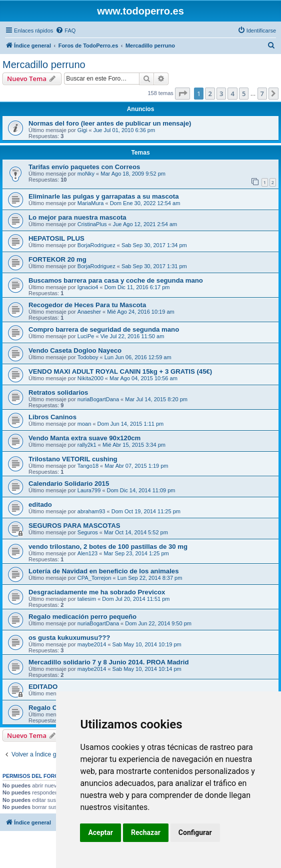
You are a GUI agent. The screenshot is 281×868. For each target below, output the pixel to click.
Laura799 (89, 490)
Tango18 (88, 466)
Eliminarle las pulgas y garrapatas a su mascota (104, 196)
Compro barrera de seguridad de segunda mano (104, 329)
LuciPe (86, 336)
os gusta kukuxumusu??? (69, 638)
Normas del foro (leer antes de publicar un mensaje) (110, 123)
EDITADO (43, 687)
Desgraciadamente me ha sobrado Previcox (97, 592)
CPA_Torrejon (94, 578)
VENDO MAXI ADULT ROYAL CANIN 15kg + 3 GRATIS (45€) (120, 371)
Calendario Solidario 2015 (69, 484)
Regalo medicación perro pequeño (82, 617)
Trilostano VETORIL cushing (73, 459)
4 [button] (232, 94)
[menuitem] (65, 31)
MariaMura (91, 203)
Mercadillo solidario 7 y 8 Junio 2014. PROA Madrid (109, 662)
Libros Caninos (52, 417)
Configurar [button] (195, 832)
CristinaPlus (92, 224)
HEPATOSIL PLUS (56, 238)
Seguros (88, 532)
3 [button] (221, 94)
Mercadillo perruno (44, 65)
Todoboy (88, 357)
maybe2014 (92, 644)
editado (40, 505)
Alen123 (87, 553)
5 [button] (244, 94)
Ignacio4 (88, 287)
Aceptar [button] (100, 832)
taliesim (87, 599)
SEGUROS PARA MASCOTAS (74, 526)
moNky (86, 174)
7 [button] (262, 94)
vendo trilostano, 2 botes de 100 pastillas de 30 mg (108, 547)
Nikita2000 (90, 378)
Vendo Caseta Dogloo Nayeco (75, 350)
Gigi (82, 130)
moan (84, 424)
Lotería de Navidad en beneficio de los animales (103, 571)
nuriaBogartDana (98, 399)
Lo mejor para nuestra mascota (77, 217)
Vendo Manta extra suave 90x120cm (84, 438)
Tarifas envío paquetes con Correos (84, 167)
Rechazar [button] (146, 832)
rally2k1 (87, 445)
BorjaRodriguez (96, 245)
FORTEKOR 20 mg (57, 259)
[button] (182, 94)
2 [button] (210, 94)
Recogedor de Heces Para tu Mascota (87, 305)
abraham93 (91, 511)
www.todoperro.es (140, 11)
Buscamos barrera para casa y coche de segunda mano (116, 280)
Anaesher (89, 312)
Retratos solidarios (58, 392)
